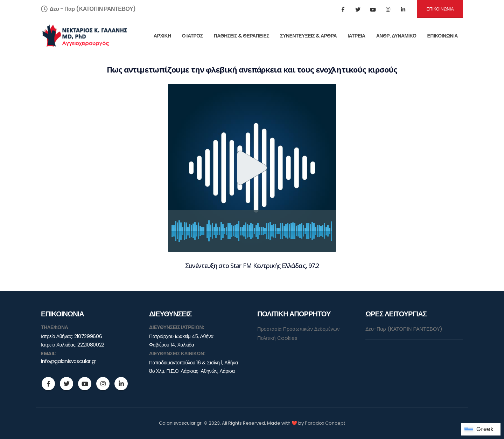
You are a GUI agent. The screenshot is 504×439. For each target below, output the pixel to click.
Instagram (103, 384)
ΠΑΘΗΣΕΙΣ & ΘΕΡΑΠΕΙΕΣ (242, 36)
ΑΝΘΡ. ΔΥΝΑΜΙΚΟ (396, 36)
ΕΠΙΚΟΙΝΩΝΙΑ (440, 9)
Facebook (48, 384)
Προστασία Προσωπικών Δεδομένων (298, 329)
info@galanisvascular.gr (69, 361)
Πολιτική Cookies (277, 338)
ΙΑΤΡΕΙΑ (356, 36)
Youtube (85, 384)
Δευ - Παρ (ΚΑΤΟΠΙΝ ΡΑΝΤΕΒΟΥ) (88, 9)
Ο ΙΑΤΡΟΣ (192, 36)
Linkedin (121, 384)
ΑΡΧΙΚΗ (162, 36)
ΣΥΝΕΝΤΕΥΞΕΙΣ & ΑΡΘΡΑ (308, 36)
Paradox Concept (325, 423)
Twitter (66, 384)
